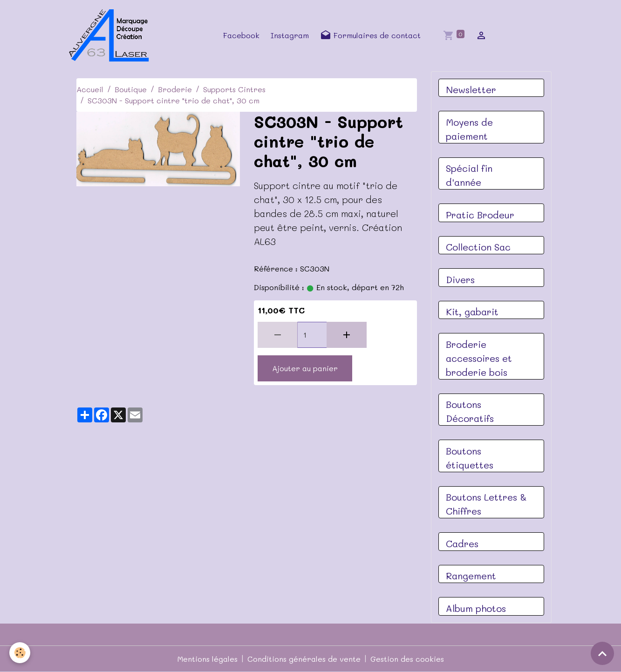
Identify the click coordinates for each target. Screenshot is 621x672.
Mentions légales (208, 659)
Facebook (241, 35)
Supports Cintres (234, 89)
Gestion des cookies (407, 659)
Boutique (131, 89)
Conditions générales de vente (304, 659)
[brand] (112, 35)
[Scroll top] (602, 653)
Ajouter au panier (305, 368)
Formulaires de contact (370, 35)
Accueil (90, 89)
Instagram (290, 35)
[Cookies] (20, 653)
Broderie (175, 89)
